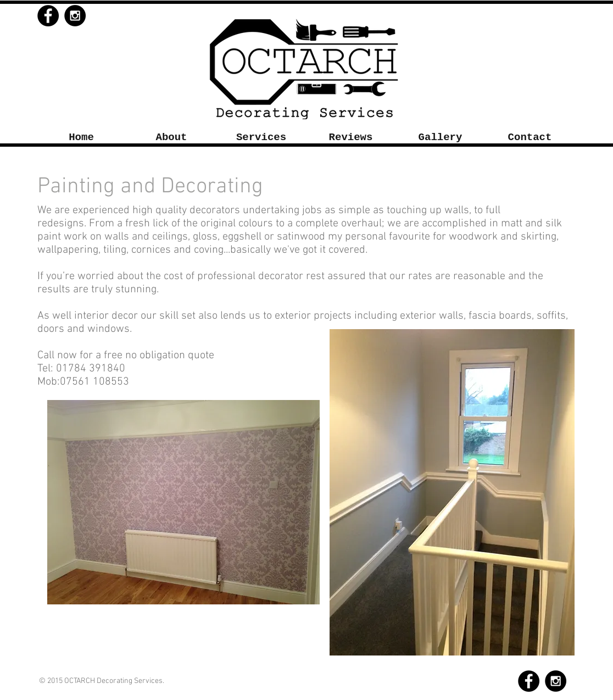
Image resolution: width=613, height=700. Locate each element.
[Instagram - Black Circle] (75, 16)
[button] (261, 138)
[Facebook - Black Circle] (48, 16)
